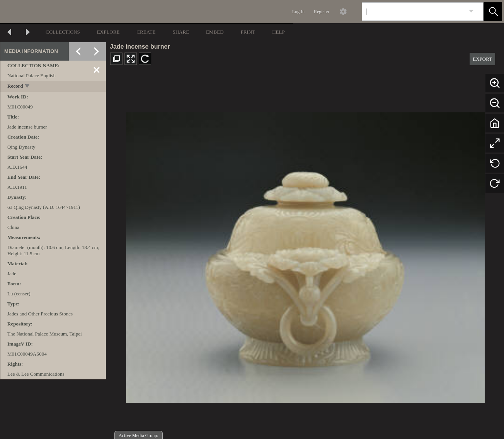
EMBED (215, 32)
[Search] (414, 12)
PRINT (248, 32)
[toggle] (28, 87)
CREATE (146, 32)
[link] (471, 11)
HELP (278, 32)
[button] (493, 12)
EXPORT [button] (482, 59)
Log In (298, 12)
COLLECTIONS (63, 32)
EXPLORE (108, 32)
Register (322, 12)
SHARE (181, 32)
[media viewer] (305, 255)
